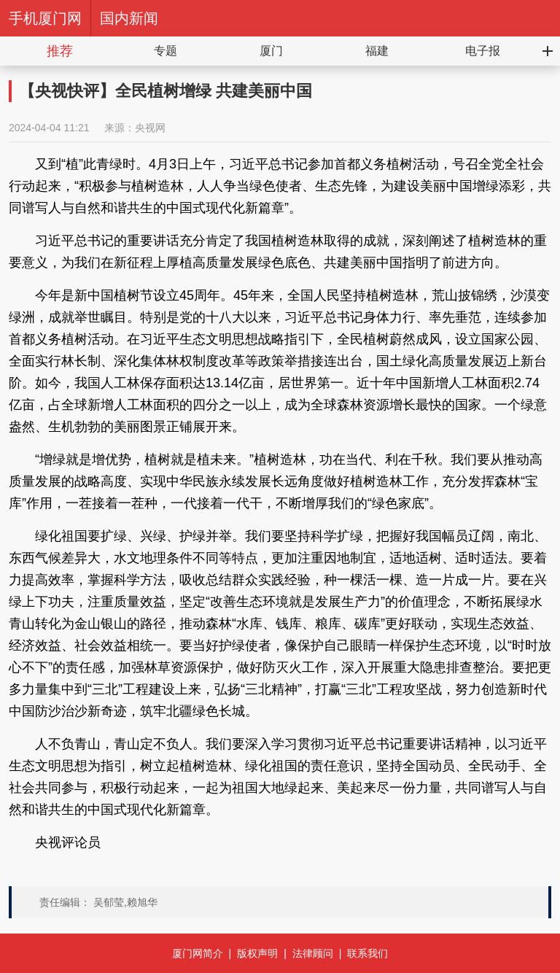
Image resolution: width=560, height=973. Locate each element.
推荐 (60, 51)
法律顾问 (313, 953)
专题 (166, 51)
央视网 (150, 128)
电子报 (483, 51)
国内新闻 (129, 18)
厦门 (271, 51)
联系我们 (367, 953)
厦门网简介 (198, 953)
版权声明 (257, 953)
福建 (377, 51)
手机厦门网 (45, 18)
